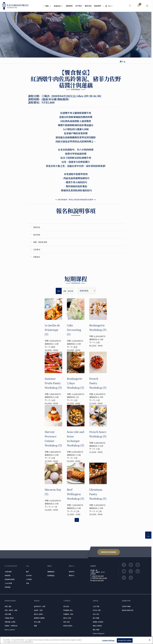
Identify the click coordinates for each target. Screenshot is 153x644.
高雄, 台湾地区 (97, 626)
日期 (65, 291)
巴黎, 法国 (8, 606)
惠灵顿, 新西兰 (68, 626)
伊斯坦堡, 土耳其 (10, 622)
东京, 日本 (96, 614)
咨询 (27, 583)
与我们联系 (8, 572)
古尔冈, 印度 (97, 610)
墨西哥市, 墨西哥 (39, 618)
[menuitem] (130, 6)
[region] (76, 640)
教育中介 (72, 575)
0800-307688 (103, 578)
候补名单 (70, 291)
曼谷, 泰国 (96, 630)
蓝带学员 (72, 572)
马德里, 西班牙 (9, 618)
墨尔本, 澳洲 (67, 618)
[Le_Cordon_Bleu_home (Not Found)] (15, 6)
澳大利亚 (66, 606)
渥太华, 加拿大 (39, 614)
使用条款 (8, 575)
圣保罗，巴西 (38, 610)
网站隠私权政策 (10, 579)
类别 (59, 291)
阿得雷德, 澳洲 (68, 610)
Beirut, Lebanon (10, 630)
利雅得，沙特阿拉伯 (11, 626)
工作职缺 (29, 579)
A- (125, 62)
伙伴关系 (29, 575)
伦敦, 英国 (8, 614)
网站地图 (8, 587)
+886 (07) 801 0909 (98, 576)
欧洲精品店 (51, 575)
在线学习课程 (126, 606)
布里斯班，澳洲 (68, 614)
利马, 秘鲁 (37, 622)
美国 (35, 626)
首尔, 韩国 (96, 618)
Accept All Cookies (125, 640)
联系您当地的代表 (128, 610)
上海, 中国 (96, 606)
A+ (121, 61)
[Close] (150, 640)
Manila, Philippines (99, 633)
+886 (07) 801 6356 (98, 580)
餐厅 (27, 572)
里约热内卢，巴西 (40, 606)
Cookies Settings (108, 640)
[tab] (77, 227)
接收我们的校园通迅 (109, 552)
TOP (148, 535)
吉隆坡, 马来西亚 (98, 622)
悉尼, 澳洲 (67, 622)
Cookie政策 (8, 583)
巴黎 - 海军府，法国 (11, 610)
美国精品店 (51, 572)
